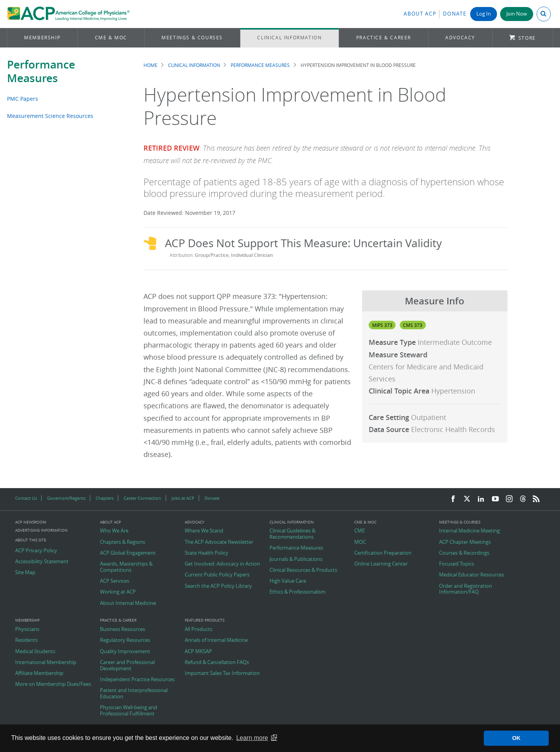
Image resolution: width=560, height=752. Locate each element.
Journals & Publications (296, 559)
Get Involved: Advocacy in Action (222, 564)
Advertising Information (41, 530)
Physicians (27, 629)
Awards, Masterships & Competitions (126, 567)
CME (360, 531)
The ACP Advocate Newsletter (219, 542)
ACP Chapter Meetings (465, 542)
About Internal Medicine (128, 603)
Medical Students (35, 652)
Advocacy (460, 38)
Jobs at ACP (183, 498)
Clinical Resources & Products (303, 570)
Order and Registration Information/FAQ (465, 589)
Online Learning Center (381, 564)
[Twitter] (467, 499)
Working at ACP (118, 592)
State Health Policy (206, 553)
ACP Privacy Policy (36, 551)
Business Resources (122, 629)
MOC (360, 542)
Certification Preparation (383, 553)
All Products (199, 629)
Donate (455, 14)
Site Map (25, 573)
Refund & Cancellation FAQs (217, 662)
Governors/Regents (66, 498)
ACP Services (115, 581)
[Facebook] (453, 499)
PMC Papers (23, 99)
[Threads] (523, 499)
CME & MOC (111, 38)
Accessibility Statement (42, 562)
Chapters (105, 498)
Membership (42, 38)
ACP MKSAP (198, 652)
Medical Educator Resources (472, 575)
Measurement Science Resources (50, 116)
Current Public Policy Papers (217, 575)
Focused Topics (457, 564)
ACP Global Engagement (128, 553)
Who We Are (114, 531)
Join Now (517, 14)
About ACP (420, 14)
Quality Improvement (125, 652)
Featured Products (205, 620)
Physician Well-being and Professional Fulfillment (129, 711)
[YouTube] (495, 499)
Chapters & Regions (122, 542)
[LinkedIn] (481, 499)
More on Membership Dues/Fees (53, 684)
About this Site (31, 540)
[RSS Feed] (536, 499)
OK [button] (516, 738)
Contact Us (26, 498)
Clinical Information (289, 38)
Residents (26, 640)
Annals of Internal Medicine (216, 640)
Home (150, 65)
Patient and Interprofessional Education (134, 693)
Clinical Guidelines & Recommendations (292, 534)
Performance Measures (41, 71)
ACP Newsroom (31, 522)
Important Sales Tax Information (222, 673)
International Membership (46, 662)
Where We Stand (204, 531)
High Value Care (288, 581)
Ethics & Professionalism (297, 592)
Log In (484, 14)
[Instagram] (509, 499)
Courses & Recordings (464, 553)
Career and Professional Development (127, 665)
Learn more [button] (252, 738)
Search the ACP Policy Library (218, 586)
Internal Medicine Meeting (469, 531)
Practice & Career (384, 38)
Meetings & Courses (192, 38)
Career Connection (142, 498)
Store (527, 38)
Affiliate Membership (39, 673)
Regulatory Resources (125, 640)
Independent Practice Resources (137, 680)
